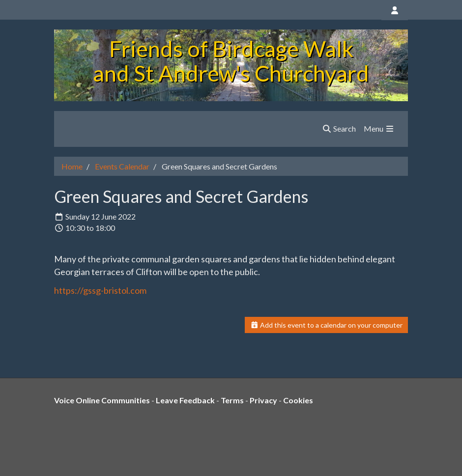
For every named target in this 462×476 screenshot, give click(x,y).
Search (339, 128)
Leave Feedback (185, 400)
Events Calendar (122, 166)
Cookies (298, 400)
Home (72, 166)
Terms (232, 400)
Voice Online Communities (102, 400)
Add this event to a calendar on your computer (327, 325)
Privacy (263, 400)
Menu (379, 128)
